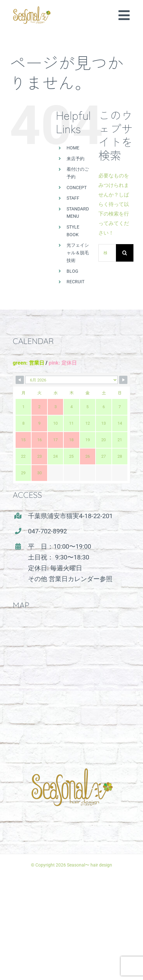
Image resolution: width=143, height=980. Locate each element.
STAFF (73, 198)
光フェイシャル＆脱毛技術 (78, 253)
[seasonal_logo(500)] (32, 9)
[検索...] (107, 253)
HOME (73, 148)
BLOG (72, 271)
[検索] (125, 253)
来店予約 (75, 159)
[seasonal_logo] (72, 757)
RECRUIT (75, 282)
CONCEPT (77, 188)
